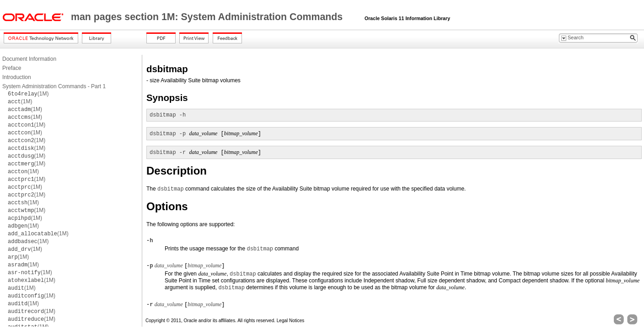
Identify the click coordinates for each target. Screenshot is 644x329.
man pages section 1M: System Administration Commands (208, 17)
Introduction (17, 77)
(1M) (28, 94)
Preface (12, 68)
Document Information (29, 59)
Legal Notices (291, 321)
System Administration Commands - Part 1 (54, 86)
